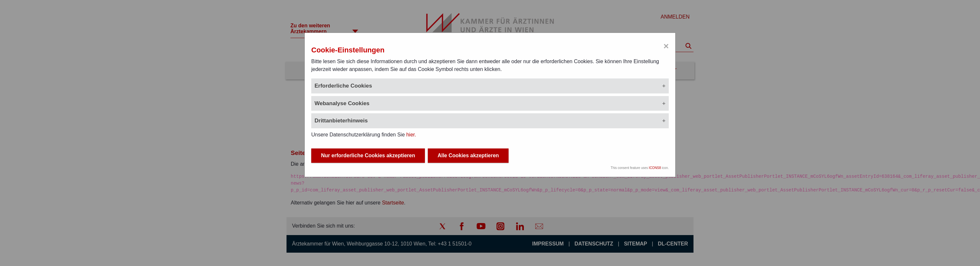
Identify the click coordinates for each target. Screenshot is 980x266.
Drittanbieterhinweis (341, 121)
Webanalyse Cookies (342, 103)
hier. (411, 135)
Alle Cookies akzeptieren (468, 155)
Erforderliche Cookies (343, 86)
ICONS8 (655, 168)
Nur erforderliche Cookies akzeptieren (368, 155)
